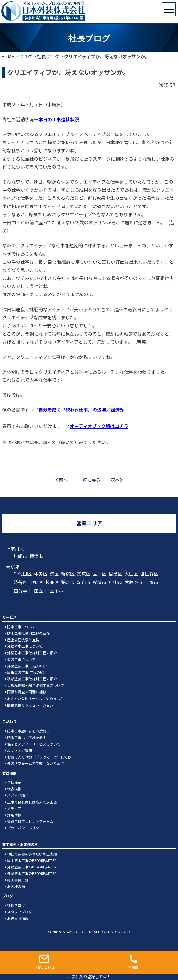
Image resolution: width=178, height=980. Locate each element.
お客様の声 (16, 886)
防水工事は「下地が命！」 (28, 737)
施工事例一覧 (18, 880)
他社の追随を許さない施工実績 (32, 854)
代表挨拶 (14, 789)
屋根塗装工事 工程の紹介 (27, 672)
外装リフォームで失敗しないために (36, 763)
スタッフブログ (20, 912)
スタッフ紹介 (18, 795)
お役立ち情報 (18, 918)
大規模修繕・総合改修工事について (36, 685)
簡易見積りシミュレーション (30, 705)
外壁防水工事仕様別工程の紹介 (32, 653)
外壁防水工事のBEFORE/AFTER (32, 873)
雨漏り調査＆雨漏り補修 (27, 692)
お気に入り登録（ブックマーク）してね (39, 757)
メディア (14, 808)
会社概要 (14, 782)
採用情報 (14, 815)
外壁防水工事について (25, 646)
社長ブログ (48, 56)
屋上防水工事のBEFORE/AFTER (32, 860)
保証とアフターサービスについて (34, 744)
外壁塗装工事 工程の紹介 (27, 666)
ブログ (26, 56)
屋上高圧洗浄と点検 (23, 640)
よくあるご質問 (20, 751)
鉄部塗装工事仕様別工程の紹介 (32, 679)
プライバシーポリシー (25, 828)
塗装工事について (21, 659)
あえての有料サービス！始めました (35, 698)
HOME (8, 56)
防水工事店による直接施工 (28, 731)
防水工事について (21, 627)
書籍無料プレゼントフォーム (30, 821)
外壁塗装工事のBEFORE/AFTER (32, 867)
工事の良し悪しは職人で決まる (32, 802)
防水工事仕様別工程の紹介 (28, 633)
